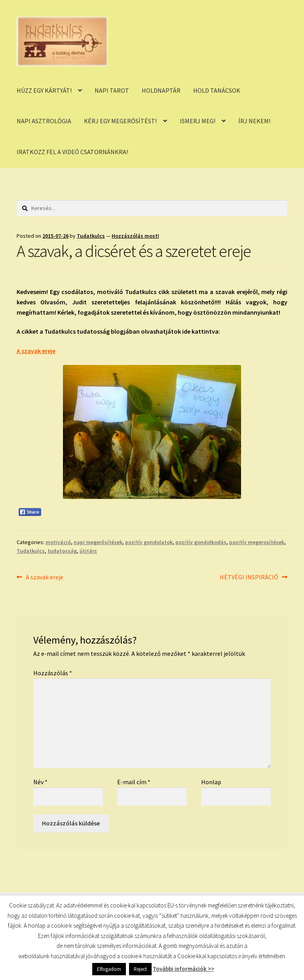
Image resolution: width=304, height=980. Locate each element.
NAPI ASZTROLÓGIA (44, 121)
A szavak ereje (36, 351)
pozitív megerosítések (257, 542)
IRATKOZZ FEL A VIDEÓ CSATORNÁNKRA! (72, 152)
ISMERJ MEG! (198, 121)
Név (40, 782)
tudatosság (62, 551)
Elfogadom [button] (109, 969)
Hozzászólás (53, 673)
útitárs (88, 551)
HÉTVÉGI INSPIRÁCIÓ (249, 577)
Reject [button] (140, 969)
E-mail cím (134, 782)
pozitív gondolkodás (201, 542)
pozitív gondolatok (149, 542)
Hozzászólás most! (135, 236)
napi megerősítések (98, 542)
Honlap (211, 782)
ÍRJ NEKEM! (254, 121)
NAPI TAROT (112, 90)
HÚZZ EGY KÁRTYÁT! (44, 90)
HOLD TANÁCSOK (217, 90)
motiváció (58, 542)
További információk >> (183, 969)
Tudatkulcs (91, 236)
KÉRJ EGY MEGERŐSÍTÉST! (120, 121)
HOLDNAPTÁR (161, 90)
